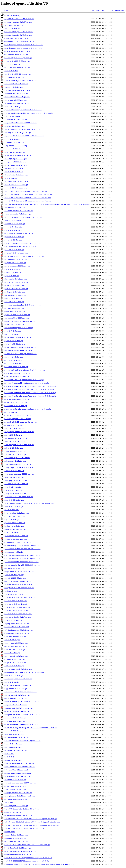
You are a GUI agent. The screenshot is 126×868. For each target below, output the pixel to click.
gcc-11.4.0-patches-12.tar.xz (18, 581)
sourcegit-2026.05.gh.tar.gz (18, 133)
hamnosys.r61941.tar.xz (15, 529)
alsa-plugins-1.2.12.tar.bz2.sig (20, 796)
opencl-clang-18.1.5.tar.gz (17, 315)
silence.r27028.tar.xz (15, 149)
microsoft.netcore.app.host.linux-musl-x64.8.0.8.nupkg (30, 393)
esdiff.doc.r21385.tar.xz (16, 643)
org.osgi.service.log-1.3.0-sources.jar (23, 305)
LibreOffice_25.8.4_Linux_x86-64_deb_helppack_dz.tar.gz (31, 819)
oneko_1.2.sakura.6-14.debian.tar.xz (21, 321)
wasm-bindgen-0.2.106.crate (17, 51)
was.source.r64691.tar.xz (16, 55)
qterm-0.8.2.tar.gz (13, 230)
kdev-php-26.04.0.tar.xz (16, 480)
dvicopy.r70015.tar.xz (15, 659)
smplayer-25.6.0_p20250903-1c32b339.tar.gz (24, 136)
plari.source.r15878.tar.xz (17, 266)
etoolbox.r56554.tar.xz (15, 637)
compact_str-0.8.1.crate (16, 705)
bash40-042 (9, 757)
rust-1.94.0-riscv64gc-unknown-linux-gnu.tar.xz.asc (29, 194)
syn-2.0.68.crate (12, 116)
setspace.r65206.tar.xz (15, 162)
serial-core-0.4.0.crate (16, 165)
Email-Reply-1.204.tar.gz (16, 841)
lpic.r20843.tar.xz (13, 435)
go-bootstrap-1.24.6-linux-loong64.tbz (22, 545)
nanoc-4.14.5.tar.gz (14, 357)
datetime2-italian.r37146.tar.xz (20, 685)
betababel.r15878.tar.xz (16, 750)
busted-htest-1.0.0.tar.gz (17, 737)
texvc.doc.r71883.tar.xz (16, 100)
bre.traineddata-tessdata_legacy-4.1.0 (22, 741)
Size (111, 10)
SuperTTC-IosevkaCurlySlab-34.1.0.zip (22, 809)
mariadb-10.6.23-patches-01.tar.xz (21, 422)
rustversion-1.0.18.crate (16, 181)
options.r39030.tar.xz (15, 308)
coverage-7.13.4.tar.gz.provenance (21, 692)
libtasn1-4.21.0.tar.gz (15, 454)
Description (121, 10)
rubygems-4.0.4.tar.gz (15, 207)
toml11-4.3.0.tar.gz (14, 87)
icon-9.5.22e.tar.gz (14, 506)
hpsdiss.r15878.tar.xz (15, 523)
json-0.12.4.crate (13, 487)
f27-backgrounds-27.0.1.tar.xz (19, 630)
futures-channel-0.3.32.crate (18, 585)
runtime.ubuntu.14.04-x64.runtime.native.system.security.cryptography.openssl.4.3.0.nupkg (47, 204)
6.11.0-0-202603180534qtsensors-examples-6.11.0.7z (28, 858)
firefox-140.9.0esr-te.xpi (17, 611)
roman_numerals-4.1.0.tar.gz (18, 214)
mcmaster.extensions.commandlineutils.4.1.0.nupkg (28, 409)
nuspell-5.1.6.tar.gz (14, 324)
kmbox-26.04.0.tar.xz (14, 477)
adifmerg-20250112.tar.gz (16, 799)
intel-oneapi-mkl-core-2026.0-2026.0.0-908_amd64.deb (29, 503)
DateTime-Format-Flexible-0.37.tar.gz (22, 851)
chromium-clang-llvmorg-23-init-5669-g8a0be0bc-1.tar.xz (31, 728)
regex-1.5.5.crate (13, 220)
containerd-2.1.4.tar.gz (16, 698)
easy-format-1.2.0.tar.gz (16, 656)
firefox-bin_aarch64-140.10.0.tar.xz (21, 598)
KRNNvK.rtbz (10, 832)
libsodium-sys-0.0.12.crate (17, 458)
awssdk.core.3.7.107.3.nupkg (18, 773)
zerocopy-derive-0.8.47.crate (18, 22)
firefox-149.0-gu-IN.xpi (16, 604)
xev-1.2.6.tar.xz (12, 29)
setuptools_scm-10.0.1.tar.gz (18, 155)
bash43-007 (9, 754)
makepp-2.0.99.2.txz (14, 425)
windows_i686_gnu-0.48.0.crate (19, 32)
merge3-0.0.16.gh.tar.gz (16, 402)
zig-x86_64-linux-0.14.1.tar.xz (19, 19)
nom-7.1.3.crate (12, 334)
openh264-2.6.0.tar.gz (15, 311)
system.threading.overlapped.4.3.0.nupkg (23, 110)
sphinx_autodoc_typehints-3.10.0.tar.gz (23, 129)
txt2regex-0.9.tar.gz (14, 77)
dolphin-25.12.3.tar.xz (15, 663)
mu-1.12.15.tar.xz (13, 363)
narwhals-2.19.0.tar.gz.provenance (21, 354)
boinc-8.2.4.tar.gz (13, 744)
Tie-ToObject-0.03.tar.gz (16, 806)
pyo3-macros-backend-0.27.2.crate (20, 246)
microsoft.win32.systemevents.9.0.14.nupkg (24, 380)
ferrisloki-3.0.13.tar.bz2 (17, 627)
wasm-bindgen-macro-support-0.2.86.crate (23, 48)
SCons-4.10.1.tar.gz (14, 812)
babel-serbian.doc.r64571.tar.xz (20, 767)
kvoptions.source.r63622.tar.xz (19, 474)
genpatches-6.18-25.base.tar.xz (19, 571)
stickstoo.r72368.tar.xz (16, 120)
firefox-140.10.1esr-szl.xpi (18, 607)
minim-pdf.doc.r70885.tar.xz (18, 373)
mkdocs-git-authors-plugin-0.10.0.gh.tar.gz (25, 370)
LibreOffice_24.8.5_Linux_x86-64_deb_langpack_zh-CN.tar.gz (32, 825)
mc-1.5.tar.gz (11, 412)
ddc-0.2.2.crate (12, 682)
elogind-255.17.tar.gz (15, 650)
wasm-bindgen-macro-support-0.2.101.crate (24, 45)
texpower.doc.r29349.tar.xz (17, 103)
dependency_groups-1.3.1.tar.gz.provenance (24, 672)
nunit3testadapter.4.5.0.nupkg (19, 328)
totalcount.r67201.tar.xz (16, 84)
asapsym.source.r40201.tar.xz (18, 793)
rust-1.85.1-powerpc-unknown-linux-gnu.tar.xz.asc (28, 198)
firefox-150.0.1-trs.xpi (16, 601)
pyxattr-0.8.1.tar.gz (14, 237)
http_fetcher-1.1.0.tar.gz (17, 513)
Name (6, 10)
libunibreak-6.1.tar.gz (15, 451)
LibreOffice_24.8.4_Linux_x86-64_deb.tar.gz (25, 828)
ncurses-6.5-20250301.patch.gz (19, 350)
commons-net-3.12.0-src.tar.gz (19, 708)
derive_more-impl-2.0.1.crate (18, 669)
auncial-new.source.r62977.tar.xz (20, 783)
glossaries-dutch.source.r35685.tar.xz (22, 549)
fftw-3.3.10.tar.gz (13, 620)
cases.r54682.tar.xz (14, 731)
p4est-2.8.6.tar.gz (13, 298)
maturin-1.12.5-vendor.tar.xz (18, 415)
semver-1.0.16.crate (14, 168)
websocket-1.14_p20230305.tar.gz (20, 42)
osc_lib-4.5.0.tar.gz (14, 302)
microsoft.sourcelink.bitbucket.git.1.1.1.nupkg (27, 383)
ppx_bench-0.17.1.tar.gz (16, 259)
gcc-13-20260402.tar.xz (15, 578)
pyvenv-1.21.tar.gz (13, 240)
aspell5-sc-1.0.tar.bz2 (15, 789)
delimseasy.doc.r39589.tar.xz (18, 679)
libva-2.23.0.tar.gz (14, 448)
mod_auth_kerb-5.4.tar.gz (16, 367)
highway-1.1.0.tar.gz (14, 526)
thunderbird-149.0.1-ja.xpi (17, 97)
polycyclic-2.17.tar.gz (15, 263)
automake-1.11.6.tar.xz (15, 780)
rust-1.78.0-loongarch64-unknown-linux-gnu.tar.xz (28, 201)
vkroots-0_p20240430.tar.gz (17, 61)
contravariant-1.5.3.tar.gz (17, 695)
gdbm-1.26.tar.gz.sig (14, 575)
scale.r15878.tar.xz (14, 172)
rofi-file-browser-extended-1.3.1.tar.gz (23, 217)
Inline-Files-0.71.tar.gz (16, 835)
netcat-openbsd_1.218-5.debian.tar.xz (22, 347)
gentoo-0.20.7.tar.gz (14, 568)
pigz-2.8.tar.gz (12, 276)
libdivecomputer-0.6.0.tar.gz (18, 464)
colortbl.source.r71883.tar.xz (19, 711)
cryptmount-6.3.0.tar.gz (16, 689)
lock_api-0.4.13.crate (15, 441)
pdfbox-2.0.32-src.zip (15, 285)
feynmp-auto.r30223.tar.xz (17, 624)
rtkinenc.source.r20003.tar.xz (19, 211)
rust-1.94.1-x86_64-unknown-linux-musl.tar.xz (26, 191)
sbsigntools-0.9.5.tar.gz (16, 175)
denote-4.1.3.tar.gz (14, 676)
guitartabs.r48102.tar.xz (16, 536)
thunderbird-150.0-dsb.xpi (17, 94)
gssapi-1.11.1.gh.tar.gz (16, 539)
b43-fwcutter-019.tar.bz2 (16, 770)
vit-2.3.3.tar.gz (12, 64)
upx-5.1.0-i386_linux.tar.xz (18, 74)
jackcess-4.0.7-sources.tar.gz (19, 497)
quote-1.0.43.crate (13, 227)
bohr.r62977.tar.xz (13, 747)
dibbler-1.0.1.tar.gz (14, 666)
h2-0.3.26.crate (12, 532)
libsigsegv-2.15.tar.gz (15, 461)
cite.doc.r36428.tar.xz (15, 721)
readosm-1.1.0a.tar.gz (15, 224)
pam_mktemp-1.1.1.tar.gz (16, 295)
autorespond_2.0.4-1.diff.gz (18, 776)
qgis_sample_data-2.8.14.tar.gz (19, 233)
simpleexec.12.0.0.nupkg (16, 146)
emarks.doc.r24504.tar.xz (16, 646)
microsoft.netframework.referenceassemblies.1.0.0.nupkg (31, 386)
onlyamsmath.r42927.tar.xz (17, 318)
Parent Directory (12, 16)
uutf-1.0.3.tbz (11, 71)
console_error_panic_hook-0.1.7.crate (22, 702)
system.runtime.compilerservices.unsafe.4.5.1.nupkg (29, 113)
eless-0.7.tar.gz (12, 653)
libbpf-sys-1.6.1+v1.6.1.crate (19, 467)
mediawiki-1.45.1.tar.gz (16, 406)
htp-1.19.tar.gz (12, 519)
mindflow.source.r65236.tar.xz (19, 376)
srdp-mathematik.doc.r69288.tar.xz (21, 123)
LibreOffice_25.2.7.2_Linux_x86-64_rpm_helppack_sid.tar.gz (32, 822)
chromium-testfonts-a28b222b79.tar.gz (22, 724)
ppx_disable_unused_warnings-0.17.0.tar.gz (24, 256)
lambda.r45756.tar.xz (14, 471)
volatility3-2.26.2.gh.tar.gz (18, 58)
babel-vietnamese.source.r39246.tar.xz (22, 763)
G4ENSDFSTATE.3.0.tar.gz (16, 838)
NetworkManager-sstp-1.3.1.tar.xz (20, 815)
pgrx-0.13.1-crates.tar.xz (17, 282)
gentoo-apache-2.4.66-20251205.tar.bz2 (22, 565)
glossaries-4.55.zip (14, 552)
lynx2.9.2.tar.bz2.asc (15, 428)
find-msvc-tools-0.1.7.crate (18, 617)
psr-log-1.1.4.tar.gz (14, 250)
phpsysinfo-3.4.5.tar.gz (16, 279)
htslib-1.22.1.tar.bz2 (15, 516)
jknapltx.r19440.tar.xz (15, 493)
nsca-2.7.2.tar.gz (13, 331)
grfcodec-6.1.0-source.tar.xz (18, 542)
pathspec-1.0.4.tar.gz (15, 292)
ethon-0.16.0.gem (12, 640)
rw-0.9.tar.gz (11, 178)
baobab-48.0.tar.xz (13, 760)
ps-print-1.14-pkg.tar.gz (16, 253)
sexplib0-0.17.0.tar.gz (15, 152)
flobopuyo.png (11, 591)
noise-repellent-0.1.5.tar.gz (18, 337)
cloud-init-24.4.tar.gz (15, 718)
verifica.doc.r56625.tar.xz (17, 68)
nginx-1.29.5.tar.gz (14, 341)
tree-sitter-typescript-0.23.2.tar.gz (22, 81)
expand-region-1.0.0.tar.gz (17, 633)
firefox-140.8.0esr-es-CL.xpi (18, 614)
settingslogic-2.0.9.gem (16, 159)
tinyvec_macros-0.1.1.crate (17, 90)
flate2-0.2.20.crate (14, 594)
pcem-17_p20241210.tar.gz (16, 289)
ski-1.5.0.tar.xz (12, 139)
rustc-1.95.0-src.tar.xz (16, 188)
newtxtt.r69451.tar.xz (15, 344)
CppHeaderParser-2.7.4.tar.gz (18, 854)
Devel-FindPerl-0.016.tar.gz (18, 848)
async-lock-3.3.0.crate (15, 786)
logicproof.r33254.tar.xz (16, 438)
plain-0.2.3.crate (13, 269)
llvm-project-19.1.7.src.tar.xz (19, 445)
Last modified (97, 10)
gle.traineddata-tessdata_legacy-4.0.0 (22, 555)
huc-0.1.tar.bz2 (12, 510)
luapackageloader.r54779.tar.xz (19, 432)
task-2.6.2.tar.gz (13, 107)
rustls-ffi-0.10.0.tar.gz (16, 185)
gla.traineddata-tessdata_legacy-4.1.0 (22, 558)
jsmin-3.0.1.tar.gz (13, 490)
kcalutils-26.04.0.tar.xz (16, 484)
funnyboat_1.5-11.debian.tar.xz (19, 588)
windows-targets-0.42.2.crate (18, 35)
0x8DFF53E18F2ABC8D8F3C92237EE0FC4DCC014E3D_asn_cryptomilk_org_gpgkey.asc (40, 864)
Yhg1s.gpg (9, 802)
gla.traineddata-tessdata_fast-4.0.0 (21, 562)
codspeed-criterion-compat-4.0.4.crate (22, 715)
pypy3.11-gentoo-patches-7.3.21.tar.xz (22, 243)
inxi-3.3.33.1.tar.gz (14, 500)
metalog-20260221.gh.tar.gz (17, 399)
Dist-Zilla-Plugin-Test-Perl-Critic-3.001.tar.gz (27, 845)
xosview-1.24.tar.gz (14, 25)
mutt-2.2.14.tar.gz (13, 360)
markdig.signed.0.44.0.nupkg (18, 419)
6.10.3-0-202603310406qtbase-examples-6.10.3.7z (27, 861)
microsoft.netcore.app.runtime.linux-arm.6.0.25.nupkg (30, 389)
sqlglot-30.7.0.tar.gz (15, 126)
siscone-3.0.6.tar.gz (14, 142)
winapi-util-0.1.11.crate (16, 38)
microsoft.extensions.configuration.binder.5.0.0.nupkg (30, 396)
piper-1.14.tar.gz (13, 272)
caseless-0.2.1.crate (14, 734)
